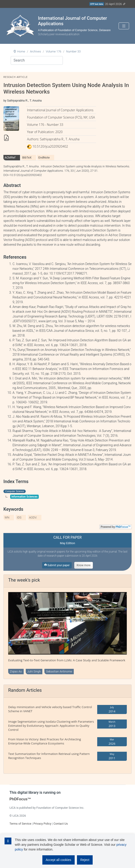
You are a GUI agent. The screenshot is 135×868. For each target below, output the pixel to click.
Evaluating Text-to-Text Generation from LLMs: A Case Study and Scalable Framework (67, 660)
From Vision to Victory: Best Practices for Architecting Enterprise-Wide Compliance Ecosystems (45, 741)
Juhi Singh (34, 671)
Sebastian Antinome (59, 671)
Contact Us (61, 824)
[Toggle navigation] (124, 26)
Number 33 (73, 51)
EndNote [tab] (44, 157)
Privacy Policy (42, 824)
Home (21, 51)
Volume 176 (53, 51)
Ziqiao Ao (16, 671)
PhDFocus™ (20, 799)
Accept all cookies (59, 860)
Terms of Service (20, 824)
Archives (35, 51)
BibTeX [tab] (27, 157)
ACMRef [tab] (10, 157)
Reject (85, 860)
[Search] (37, 60)
